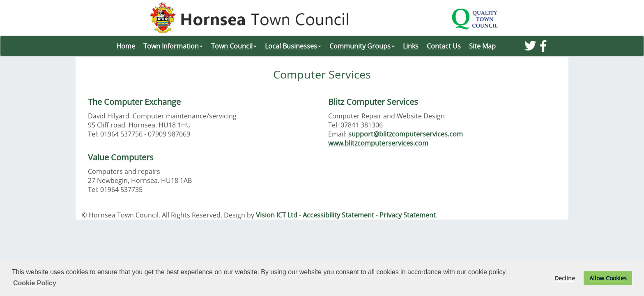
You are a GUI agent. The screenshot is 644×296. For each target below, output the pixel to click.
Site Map (482, 46)
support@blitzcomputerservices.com (406, 134)
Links (411, 46)
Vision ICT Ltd (277, 215)
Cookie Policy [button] (35, 283)
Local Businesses (293, 46)
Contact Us (444, 46)
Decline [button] (565, 278)
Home (126, 46)
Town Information (173, 46)
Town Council (234, 46)
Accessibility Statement (338, 215)
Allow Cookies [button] (608, 278)
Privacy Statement (408, 215)
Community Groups (362, 46)
